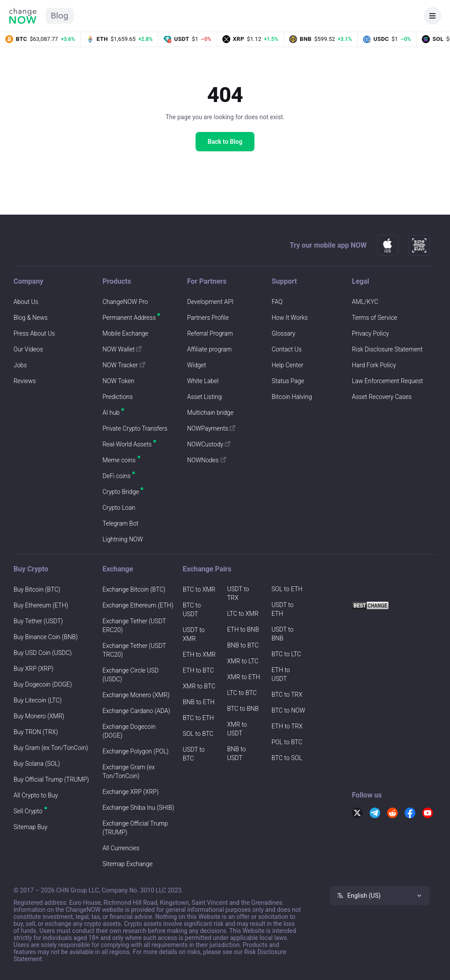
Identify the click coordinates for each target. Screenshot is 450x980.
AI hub (111, 413)
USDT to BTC (194, 754)
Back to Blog (225, 142)
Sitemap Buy (31, 827)
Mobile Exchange (125, 333)
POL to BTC (287, 742)
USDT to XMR (194, 634)
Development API (210, 302)
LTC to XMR (243, 614)
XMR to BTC (199, 686)
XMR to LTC (243, 661)
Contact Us (287, 349)
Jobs (20, 365)
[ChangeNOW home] (23, 16)
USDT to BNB (283, 634)
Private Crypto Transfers (135, 428)
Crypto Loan (119, 508)
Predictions (118, 397)
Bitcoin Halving (292, 397)
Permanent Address (129, 318)
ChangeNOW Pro (125, 302)
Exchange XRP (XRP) (131, 792)
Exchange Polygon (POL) (135, 751)
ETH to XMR (199, 655)
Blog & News (31, 318)
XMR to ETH (244, 677)
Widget (197, 365)
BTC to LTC (286, 654)
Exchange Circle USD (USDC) (131, 675)
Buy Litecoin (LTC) (38, 700)
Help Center (287, 365)
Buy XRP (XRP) (34, 669)
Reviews (25, 381)
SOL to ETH (287, 589)
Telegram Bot (120, 523)
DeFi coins (116, 476)
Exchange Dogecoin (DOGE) (129, 731)
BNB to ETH (199, 702)
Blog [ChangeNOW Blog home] (60, 16)
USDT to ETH (283, 609)
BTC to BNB (243, 709)
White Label (203, 381)
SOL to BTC (198, 734)
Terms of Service (375, 318)
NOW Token (118, 381)
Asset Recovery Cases (382, 397)
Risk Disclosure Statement (387, 349)
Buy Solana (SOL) (37, 764)
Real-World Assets (127, 444)
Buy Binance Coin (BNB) (46, 637)
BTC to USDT (192, 610)
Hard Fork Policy (374, 365)
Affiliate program (210, 349)
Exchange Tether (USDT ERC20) (134, 625)
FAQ (277, 302)
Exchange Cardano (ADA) (136, 711)
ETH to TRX (287, 726)
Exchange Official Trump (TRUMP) (135, 828)
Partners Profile (208, 318)
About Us (26, 302)
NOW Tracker (124, 365)
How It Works (290, 318)
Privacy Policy (370, 333)
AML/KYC (365, 302)
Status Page (288, 381)
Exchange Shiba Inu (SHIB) (138, 808)
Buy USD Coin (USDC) (43, 653)
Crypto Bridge (121, 492)
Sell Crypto (28, 811)
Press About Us (34, 333)
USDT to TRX (238, 593)
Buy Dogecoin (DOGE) (43, 684)
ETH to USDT (281, 674)
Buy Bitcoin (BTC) (37, 589)
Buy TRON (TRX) (36, 732)
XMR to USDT (237, 729)
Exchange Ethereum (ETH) (138, 605)
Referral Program (210, 333)
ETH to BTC (198, 670)
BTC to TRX (287, 695)
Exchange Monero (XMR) (136, 695)
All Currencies (121, 848)
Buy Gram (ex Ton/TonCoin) (51, 748)
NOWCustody (209, 444)
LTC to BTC (242, 693)
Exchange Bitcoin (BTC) (134, 589)
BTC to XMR (199, 589)
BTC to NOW (289, 710)
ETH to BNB (243, 629)
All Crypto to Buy (36, 795)
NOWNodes (207, 460)
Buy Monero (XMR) (39, 716)
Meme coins (119, 460)
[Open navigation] (432, 16)
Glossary (283, 333)
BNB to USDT (237, 753)
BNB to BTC (243, 645)
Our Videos (28, 349)
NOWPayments (211, 428)
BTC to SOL (287, 758)
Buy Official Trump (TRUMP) (51, 779)
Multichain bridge (210, 413)
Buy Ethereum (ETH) (41, 605)
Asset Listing (205, 397)
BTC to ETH (198, 718)
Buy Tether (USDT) (38, 621)
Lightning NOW (123, 539)
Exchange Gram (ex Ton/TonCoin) (129, 772)
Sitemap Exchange (127, 864)
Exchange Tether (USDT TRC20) (134, 650)
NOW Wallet (122, 349)
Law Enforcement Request (388, 381)
